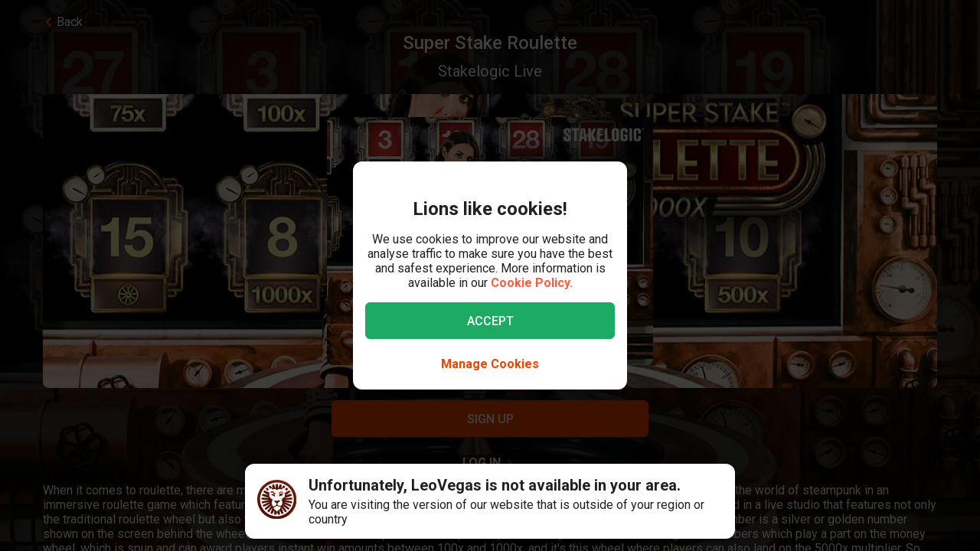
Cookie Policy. (532, 283)
